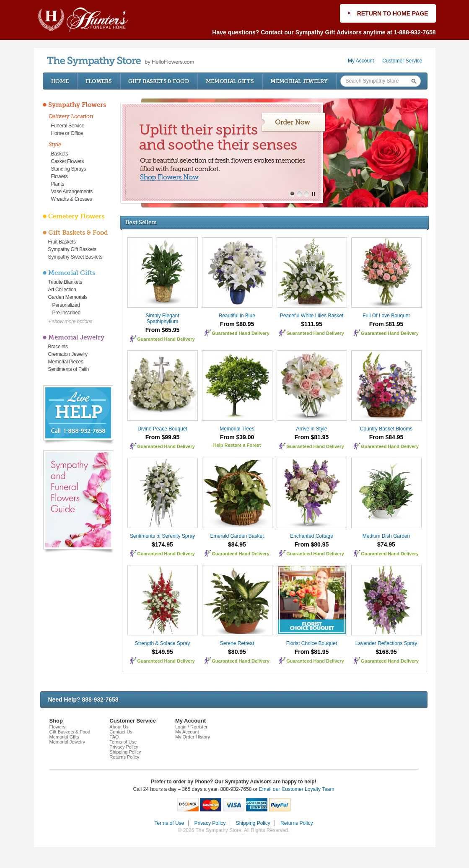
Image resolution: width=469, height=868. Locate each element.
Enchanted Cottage (312, 536)
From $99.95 (163, 437)
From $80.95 (237, 324)
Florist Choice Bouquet (312, 643)
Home (60, 81)
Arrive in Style (311, 429)
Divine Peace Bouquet (162, 429)
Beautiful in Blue (237, 316)
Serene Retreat (237, 643)
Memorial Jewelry (299, 81)
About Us (119, 727)
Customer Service (402, 61)
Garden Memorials (68, 297)
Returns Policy (124, 757)
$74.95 (386, 544)
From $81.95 (386, 324)
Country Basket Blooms (386, 429)
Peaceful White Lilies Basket (312, 316)
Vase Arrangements (72, 192)
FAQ (114, 737)
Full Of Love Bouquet (386, 316)
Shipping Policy (125, 752)
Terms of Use (123, 742)
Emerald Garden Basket (237, 536)
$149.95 (162, 652)
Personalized (66, 305)
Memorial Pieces (66, 362)
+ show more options (70, 321)
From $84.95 (386, 437)
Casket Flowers (68, 161)
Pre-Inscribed (66, 313)
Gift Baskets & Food (158, 81)
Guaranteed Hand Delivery (166, 339)
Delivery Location (71, 116)
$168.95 (386, 652)
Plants (58, 184)
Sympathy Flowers (77, 105)
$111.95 (312, 324)
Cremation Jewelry (68, 354)
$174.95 (162, 544)
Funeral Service (68, 126)
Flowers (99, 81)
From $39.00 (237, 437)
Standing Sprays (69, 169)
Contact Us (121, 732)
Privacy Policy (124, 747)
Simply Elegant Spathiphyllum (162, 319)
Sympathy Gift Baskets (72, 249)
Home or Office (67, 133)
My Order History (193, 737)
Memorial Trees (237, 429)
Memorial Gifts (230, 81)
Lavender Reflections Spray (386, 643)
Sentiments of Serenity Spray (162, 536)
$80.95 (237, 652)
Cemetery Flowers (76, 216)
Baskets (60, 154)
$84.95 (237, 544)
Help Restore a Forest (237, 445)
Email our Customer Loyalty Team (297, 789)
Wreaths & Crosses (72, 199)
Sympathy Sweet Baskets (75, 257)
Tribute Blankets (65, 282)
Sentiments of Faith (69, 369)
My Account (361, 61)
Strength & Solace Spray (162, 643)
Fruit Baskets (62, 242)
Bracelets (58, 347)
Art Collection (62, 290)
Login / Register (191, 727)
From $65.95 (163, 330)
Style (55, 144)
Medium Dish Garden (386, 536)
